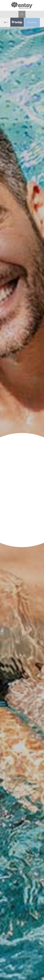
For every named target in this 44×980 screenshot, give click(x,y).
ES (6, 22)
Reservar (32, 22)
